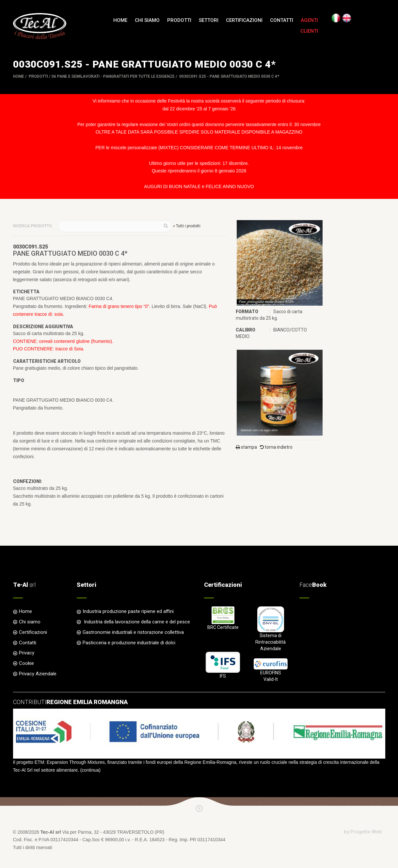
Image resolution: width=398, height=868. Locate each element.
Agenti (309, 20)
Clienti (309, 31)
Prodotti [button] (179, 20)
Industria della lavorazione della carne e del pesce (136, 622)
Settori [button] (209, 20)
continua (90, 770)
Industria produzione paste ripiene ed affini (128, 611)
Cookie (26, 663)
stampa (246, 447)
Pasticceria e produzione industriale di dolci (129, 643)
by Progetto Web (363, 832)
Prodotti (38, 76)
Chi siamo (147, 20)
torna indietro (276, 447)
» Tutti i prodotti (187, 226)
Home (120, 20)
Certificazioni (244, 20)
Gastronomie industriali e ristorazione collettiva (133, 632)
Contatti (282, 20)
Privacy (27, 653)
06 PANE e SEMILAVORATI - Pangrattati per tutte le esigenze (113, 76)
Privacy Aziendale (38, 674)
